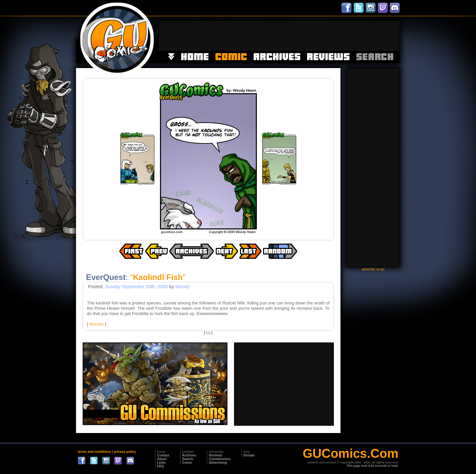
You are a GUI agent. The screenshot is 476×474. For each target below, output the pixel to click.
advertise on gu (373, 269)
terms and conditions (94, 452)
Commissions (220, 459)
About (162, 459)
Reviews (216, 455)
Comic (187, 463)
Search (188, 459)
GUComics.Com (351, 454)
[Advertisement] (279, 36)
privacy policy (125, 452)
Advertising (218, 463)
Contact (163, 455)
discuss (96, 324)
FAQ (160, 466)
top (208, 333)
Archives (189, 455)
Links (161, 463)
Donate (249, 455)
